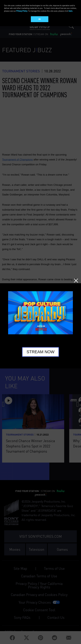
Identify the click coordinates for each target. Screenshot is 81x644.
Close (76, 281)
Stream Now (40, 352)
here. (71, 11)
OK (40, 19)
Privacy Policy (22, 11)
